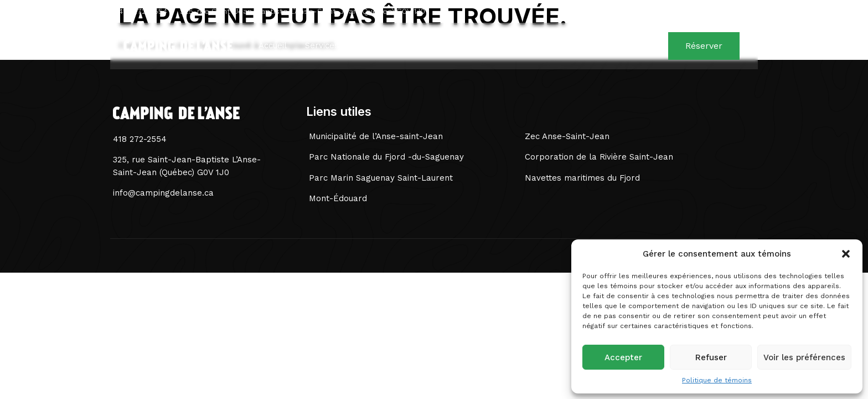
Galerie (554, 46)
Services (321, 46)
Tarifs (369, 46)
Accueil (270, 46)
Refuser (711, 357)
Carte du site (487, 46)
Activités (417, 46)
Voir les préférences (804, 357)
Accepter (623, 357)
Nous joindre (614, 46)
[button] (846, 254)
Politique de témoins (717, 380)
